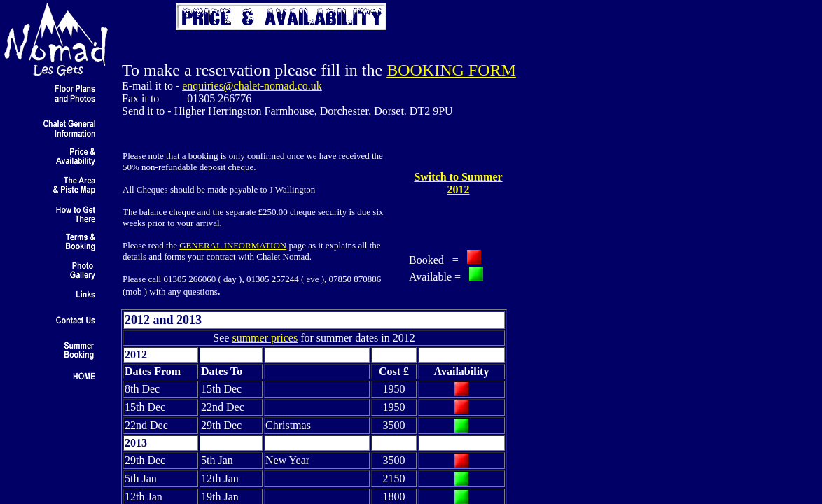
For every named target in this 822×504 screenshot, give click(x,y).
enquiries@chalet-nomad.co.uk (252, 86)
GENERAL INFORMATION (233, 245)
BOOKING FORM (451, 70)
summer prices (265, 338)
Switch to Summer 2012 (458, 183)
